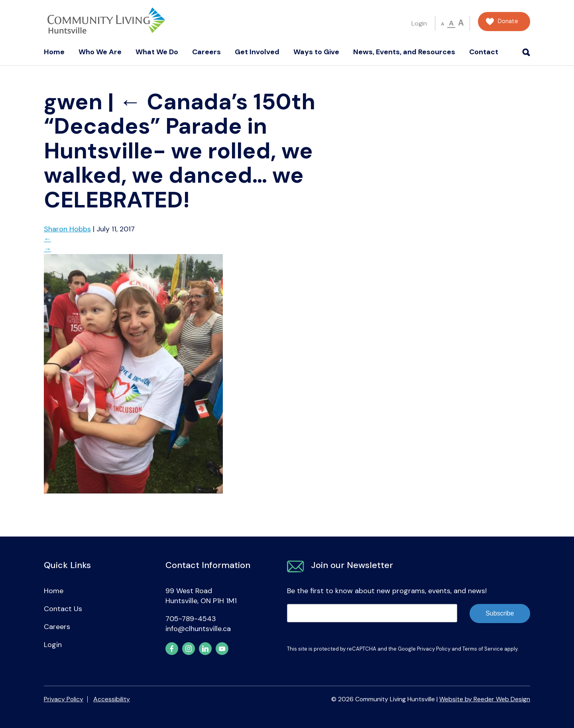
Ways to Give (316, 52)
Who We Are (100, 52)
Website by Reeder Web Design (485, 699)
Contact (484, 52)
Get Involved (257, 52)
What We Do (157, 52)
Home (54, 52)
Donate (508, 21)
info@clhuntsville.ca (198, 629)
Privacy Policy (434, 649)
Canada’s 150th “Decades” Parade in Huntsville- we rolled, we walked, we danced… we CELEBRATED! (180, 151)
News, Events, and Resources (404, 52)
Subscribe (500, 613)
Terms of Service (483, 649)
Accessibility (112, 699)
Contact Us (63, 609)
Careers (206, 52)
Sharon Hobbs (67, 229)
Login (419, 23)
